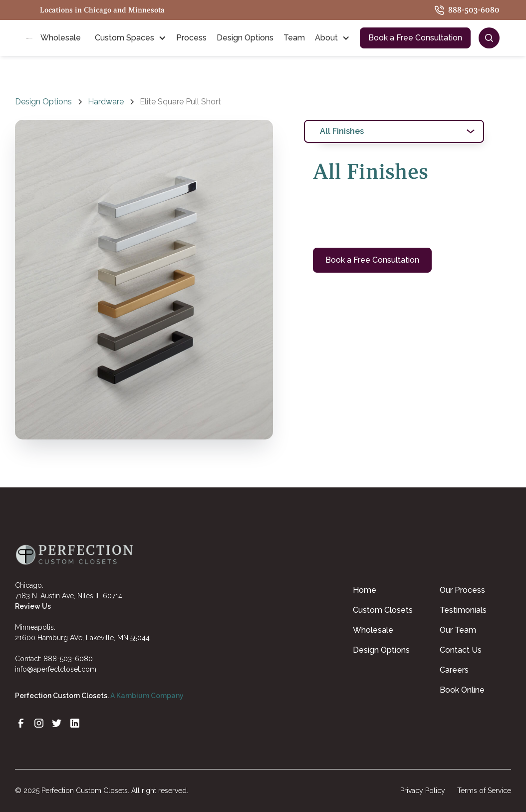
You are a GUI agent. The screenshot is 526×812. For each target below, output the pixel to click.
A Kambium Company (147, 696)
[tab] (394, 131)
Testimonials (463, 610)
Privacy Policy (423, 791)
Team (294, 38)
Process (191, 38)
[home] (30, 38)
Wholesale (373, 630)
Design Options (245, 38)
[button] (63, 38)
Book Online (462, 690)
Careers (454, 670)
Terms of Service (484, 791)
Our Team (458, 630)
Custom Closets (383, 610)
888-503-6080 (68, 659)
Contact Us (461, 650)
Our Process (462, 590)
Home (365, 590)
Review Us (33, 606)
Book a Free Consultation (415, 38)
